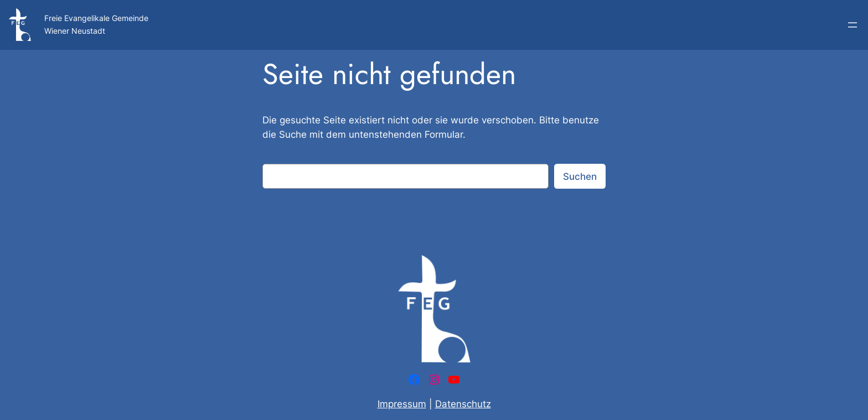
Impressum (402, 404)
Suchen (580, 177)
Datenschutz (463, 404)
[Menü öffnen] (852, 25)
